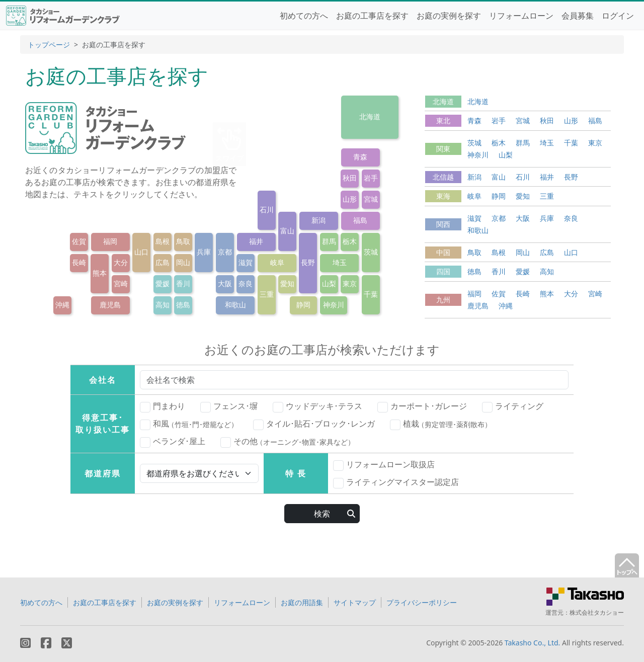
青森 (360, 157)
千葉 (371, 294)
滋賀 (246, 262)
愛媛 (163, 283)
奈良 (246, 283)
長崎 (79, 262)
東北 (443, 120)
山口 (141, 252)
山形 (350, 199)
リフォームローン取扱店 (384, 465)
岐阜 (277, 262)
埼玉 (340, 262)
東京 (350, 283)
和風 (189, 424)
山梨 (329, 283)
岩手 (371, 178)
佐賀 (79, 241)
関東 (443, 149)
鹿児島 (110, 305)
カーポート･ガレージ (422, 406)
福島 (360, 220)
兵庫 (204, 252)
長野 (308, 262)
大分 (121, 262)
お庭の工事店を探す (372, 16)
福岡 (110, 241)
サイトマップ (355, 602)
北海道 (370, 116)
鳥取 (183, 241)
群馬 (329, 241)
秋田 (350, 178)
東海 (443, 196)
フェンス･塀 (229, 406)
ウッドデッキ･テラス (317, 406)
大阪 (225, 283)
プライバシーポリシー (422, 602)
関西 (443, 224)
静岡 (303, 305)
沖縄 (62, 305)
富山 (287, 231)
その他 (288, 442)
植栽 (441, 424)
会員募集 (578, 16)
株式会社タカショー (597, 612)
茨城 (371, 252)
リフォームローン (521, 16)
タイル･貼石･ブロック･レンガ (314, 424)
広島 (163, 262)
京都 (225, 252)
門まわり (163, 406)
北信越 (443, 177)
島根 (163, 241)
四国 (443, 271)
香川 (183, 283)
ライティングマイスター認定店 (396, 482)
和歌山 (235, 305)
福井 (256, 241)
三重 (267, 294)
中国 (443, 252)
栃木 (350, 241)
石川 (267, 210)
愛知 (287, 283)
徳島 (183, 305)
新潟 (318, 220)
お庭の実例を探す (449, 16)
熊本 (100, 273)
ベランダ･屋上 (173, 442)
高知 (163, 305)
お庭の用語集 (302, 602)
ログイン (618, 16)
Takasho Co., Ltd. (533, 643)
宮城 (371, 199)
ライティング (513, 406)
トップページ (49, 45)
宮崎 (121, 283)
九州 (443, 300)
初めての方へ (304, 16)
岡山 (183, 262)
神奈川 (334, 305)
